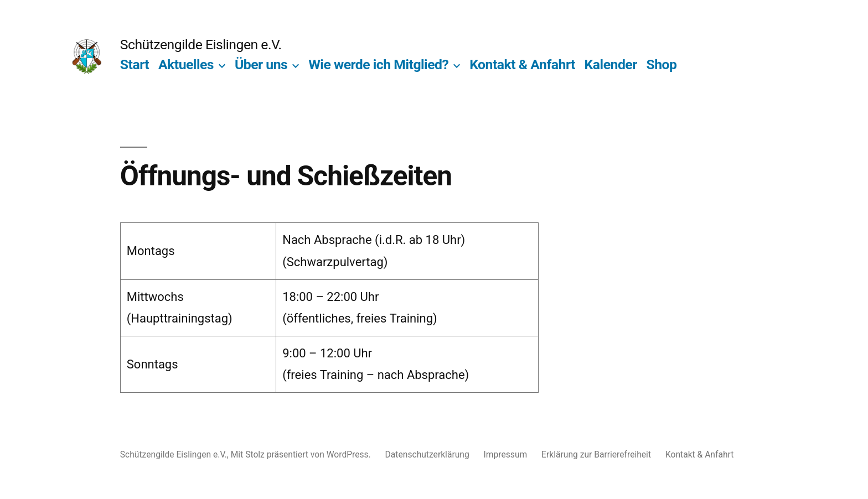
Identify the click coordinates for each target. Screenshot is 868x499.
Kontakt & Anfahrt (522, 64)
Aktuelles (186, 64)
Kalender (611, 64)
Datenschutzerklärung (427, 454)
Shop (661, 64)
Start (135, 64)
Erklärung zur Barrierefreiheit (596, 454)
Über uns (261, 64)
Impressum (506, 454)
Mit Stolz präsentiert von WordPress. (302, 454)
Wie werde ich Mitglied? (378, 64)
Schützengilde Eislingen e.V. (201, 45)
